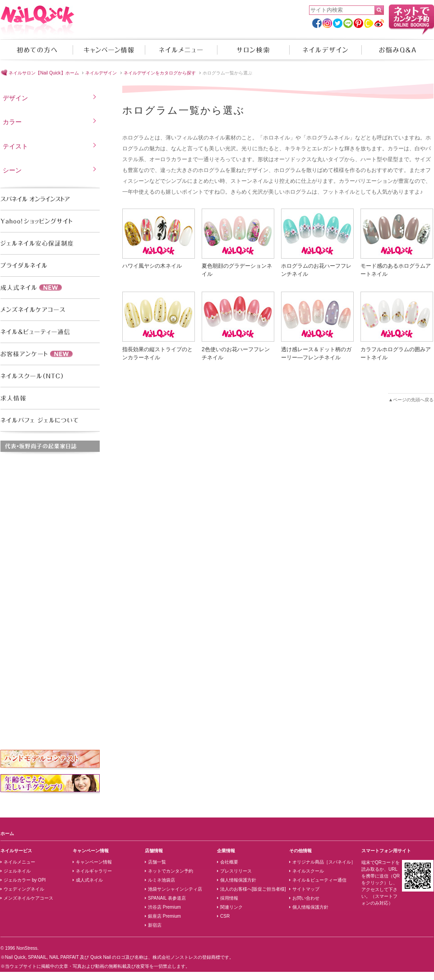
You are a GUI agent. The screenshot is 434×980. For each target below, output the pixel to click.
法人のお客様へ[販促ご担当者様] (253, 889)
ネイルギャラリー (94, 871)
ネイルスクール (308, 871)
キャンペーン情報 (109, 50)
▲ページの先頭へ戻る (411, 400)
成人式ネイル (89, 880)
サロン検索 (253, 50)
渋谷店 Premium (164, 907)
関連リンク (231, 907)
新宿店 (155, 925)
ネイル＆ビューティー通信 (319, 880)
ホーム (7, 834)
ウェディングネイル (24, 889)
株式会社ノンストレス (175, 957)
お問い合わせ (306, 898)
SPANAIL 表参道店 (167, 898)
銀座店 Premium (164, 916)
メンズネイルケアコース (28, 898)
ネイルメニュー (181, 50)
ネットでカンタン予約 (171, 871)
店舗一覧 (157, 862)
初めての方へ (37, 50)
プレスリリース (236, 871)
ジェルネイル (17, 871)
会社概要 (229, 862)
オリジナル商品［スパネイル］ (324, 862)
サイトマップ (306, 889)
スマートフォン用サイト (386, 851)
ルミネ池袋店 (162, 880)
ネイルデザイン (325, 50)
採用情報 (229, 898)
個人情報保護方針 (238, 880)
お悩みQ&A (397, 50)
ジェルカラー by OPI (25, 880)
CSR (225, 916)
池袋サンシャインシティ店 (175, 889)
